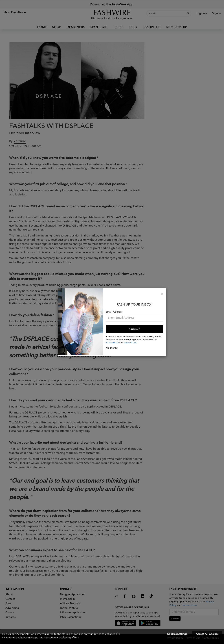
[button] (112, 637)
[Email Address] (134, 318)
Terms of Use (130, 342)
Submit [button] (135, 329)
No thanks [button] (112, 348)
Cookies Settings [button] (177, 634)
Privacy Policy (112, 342)
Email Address (114, 312)
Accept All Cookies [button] (207, 634)
